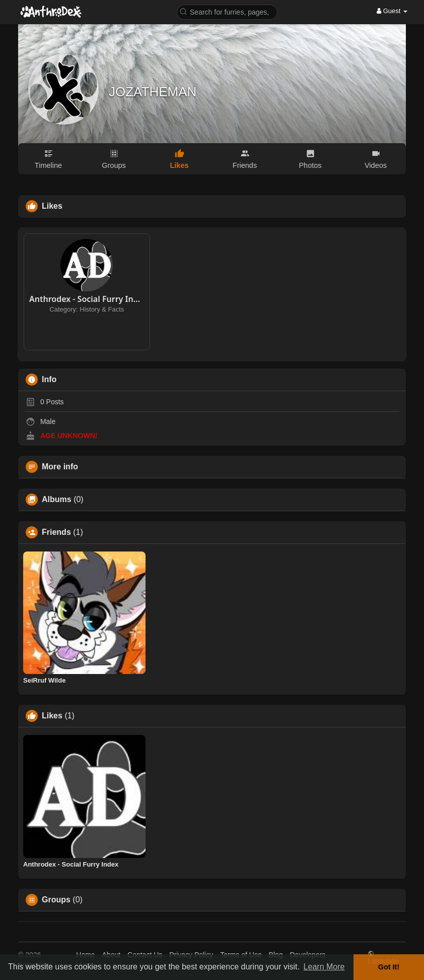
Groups (56, 900)
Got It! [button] (389, 967)
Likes (52, 716)
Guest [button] (392, 11)
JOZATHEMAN (153, 92)
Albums (57, 500)
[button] (227, 11)
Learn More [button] (324, 967)
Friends (56, 532)
